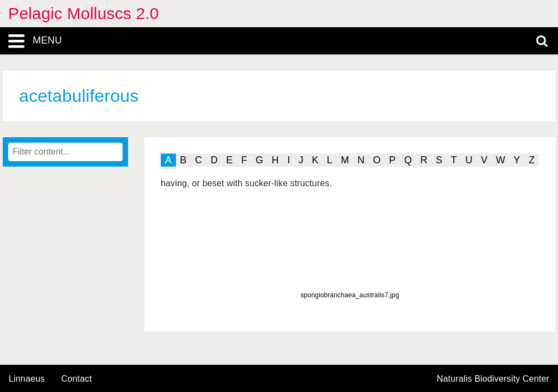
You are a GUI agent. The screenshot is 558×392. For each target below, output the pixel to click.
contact (76, 379)
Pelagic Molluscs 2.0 (84, 13)
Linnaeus (27, 379)
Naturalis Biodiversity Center (493, 379)
